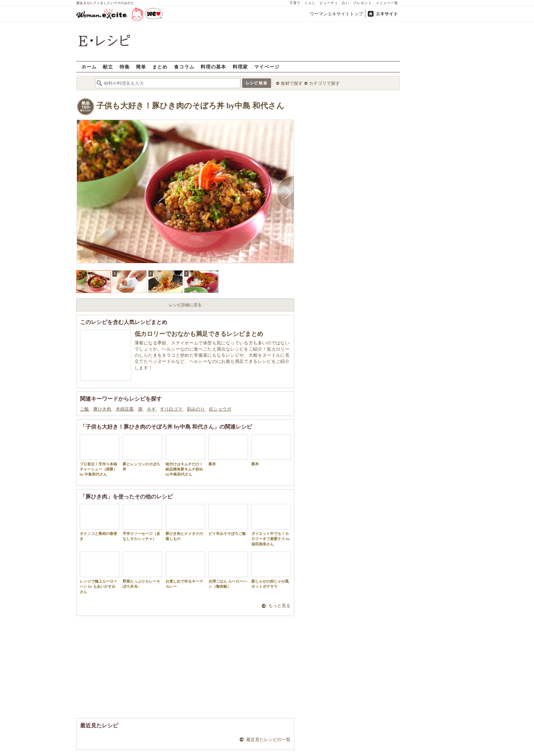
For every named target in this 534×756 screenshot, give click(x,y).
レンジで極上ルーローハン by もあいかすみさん (99, 573)
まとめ (160, 67)
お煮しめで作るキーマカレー (185, 570)
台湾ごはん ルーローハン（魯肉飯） (228, 570)
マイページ (267, 67)
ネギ (152, 409)
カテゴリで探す (324, 83)
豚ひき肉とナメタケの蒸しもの (185, 522)
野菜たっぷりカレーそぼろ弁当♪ (142, 570)
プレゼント (363, 3)
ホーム (89, 67)
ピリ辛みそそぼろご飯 (228, 520)
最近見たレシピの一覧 (268, 739)
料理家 (240, 67)
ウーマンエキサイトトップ (336, 14)
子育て (295, 3)
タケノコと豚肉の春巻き (99, 522)
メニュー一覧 (387, 3)
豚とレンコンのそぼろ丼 (142, 453)
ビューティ (329, 3)
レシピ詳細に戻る (185, 305)
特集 (125, 67)
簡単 (141, 67)
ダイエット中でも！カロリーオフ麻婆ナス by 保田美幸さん (271, 525)
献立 (108, 67)
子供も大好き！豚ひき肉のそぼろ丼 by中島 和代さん (190, 106)
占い (346, 3)
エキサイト (387, 14)
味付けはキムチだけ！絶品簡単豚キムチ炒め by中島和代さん (185, 456)
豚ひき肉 (103, 409)
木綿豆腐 (125, 409)
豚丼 (228, 450)
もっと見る (279, 606)
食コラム (184, 67)
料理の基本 (213, 67)
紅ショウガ (220, 409)
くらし (310, 3)
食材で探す (292, 83)
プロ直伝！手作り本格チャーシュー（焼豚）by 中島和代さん (99, 456)
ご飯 (85, 409)
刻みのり (196, 409)
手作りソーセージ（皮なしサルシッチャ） (142, 522)
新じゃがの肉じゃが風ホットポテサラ (271, 570)
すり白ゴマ (172, 409)
